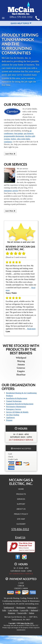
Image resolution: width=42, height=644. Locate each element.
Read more (31, 329)
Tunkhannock (9, 608)
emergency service (11, 191)
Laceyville (24, 610)
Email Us (20, 537)
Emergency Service (14, 409)
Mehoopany (32, 608)
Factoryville (22, 613)
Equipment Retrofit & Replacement (20, 404)
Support (21, 504)
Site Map (21, 519)
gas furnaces (29, 133)
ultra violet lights (24, 139)
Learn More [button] (10, 154)
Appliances (10, 417)
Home (21, 489)
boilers (13, 139)
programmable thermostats (14, 136)
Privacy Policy (21, 514)
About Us (21, 509)
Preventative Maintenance (16, 407)
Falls (4, 610)
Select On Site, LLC (27, 623)
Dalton (31, 613)
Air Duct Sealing (13, 415)
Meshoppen (21, 608)
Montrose (11, 613)
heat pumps (19, 133)
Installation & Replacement (17, 398)
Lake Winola (13, 610)
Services (21, 499)
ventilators (8, 142)
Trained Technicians (14, 401)
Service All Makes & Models (17, 412)
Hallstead (34, 610)
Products (21, 494)
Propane (9, 420)
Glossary (21, 524)
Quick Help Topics (21, 23)
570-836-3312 (20, 529)
